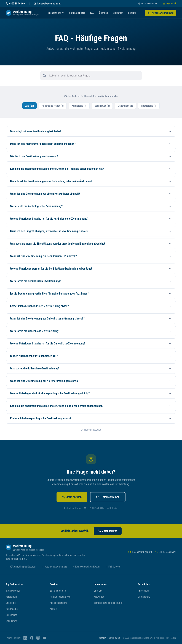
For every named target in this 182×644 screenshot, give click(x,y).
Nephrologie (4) (149, 106)
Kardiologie (11, 597)
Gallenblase (11, 615)
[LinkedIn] (25, 638)
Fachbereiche (56, 13)
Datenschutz (144, 597)
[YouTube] (44, 638)
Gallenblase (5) (125, 106)
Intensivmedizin (13, 591)
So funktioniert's (77, 13)
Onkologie (11, 603)
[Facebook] (32, 638)
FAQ (92, 13)
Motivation (118, 13)
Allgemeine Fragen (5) (53, 106)
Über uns (104, 13)
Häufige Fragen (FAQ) (60, 597)
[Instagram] (38, 638)
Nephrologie (12, 609)
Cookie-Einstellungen (110, 638)
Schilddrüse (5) (102, 106)
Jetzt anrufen (72, 497)
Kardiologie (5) (79, 106)
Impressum (143, 591)
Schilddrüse (11, 621)
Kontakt (132, 13)
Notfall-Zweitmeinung (160, 13)
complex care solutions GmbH (109, 603)
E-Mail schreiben (108, 497)
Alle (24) (30, 106)
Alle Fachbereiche (58, 603)
